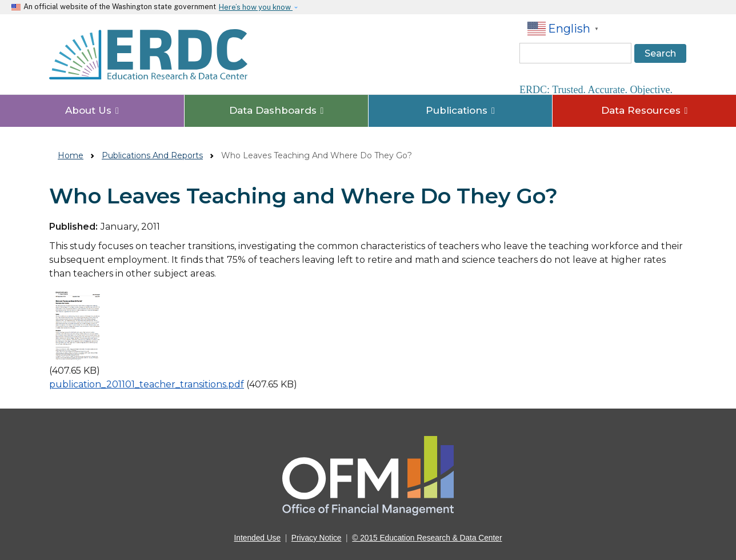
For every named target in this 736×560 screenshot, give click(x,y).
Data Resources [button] (645, 110)
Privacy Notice (317, 538)
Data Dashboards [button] (277, 110)
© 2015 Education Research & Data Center (427, 538)
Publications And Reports (152, 155)
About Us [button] (92, 110)
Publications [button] (460, 110)
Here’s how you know (256, 7)
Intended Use (258, 538)
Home (71, 155)
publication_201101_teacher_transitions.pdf (147, 384)
